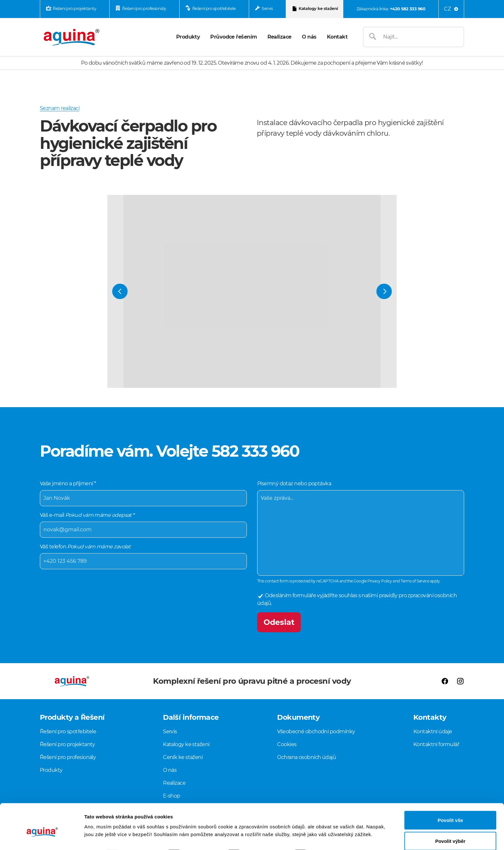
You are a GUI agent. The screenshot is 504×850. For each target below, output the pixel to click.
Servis (267, 9)
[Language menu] (451, 9)
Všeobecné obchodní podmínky (316, 731)
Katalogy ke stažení (318, 9)
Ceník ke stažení (183, 757)
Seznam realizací (60, 108)
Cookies (287, 744)
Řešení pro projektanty (74, 9)
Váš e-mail (143, 525)
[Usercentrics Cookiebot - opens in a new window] (42, 837)
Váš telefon (143, 556)
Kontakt (337, 37)
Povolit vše (450, 791)
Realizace (279, 37)
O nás (309, 37)
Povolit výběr (450, 812)
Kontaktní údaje (433, 731)
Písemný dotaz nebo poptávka (361, 528)
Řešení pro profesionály (144, 9)
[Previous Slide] (120, 291)
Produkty (188, 37)
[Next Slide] (384, 291)
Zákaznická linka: (391, 9)
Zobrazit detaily (340, 826)
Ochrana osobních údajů (306, 757)
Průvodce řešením (234, 37)
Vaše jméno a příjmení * (143, 493)
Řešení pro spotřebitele (214, 9)
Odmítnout (450, 833)
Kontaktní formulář (436, 744)
